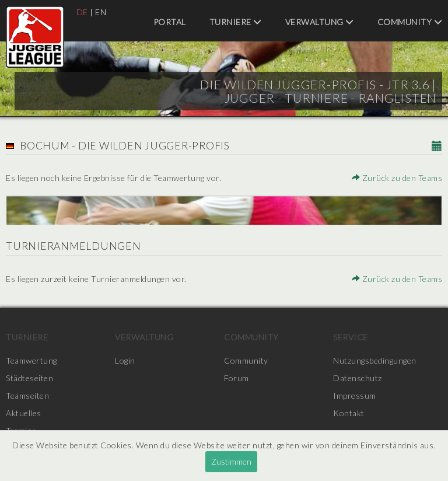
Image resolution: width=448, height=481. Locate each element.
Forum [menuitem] (237, 378)
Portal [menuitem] (170, 22)
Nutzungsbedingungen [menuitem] (375, 360)
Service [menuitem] (351, 337)
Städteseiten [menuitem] (29, 378)
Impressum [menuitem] (355, 395)
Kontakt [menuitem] (349, 413)
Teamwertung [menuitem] (32, 360)
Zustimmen (231, 461)
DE (82, 12)
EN (101, 12)
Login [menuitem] (125, 360)
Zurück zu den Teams (397, 178)
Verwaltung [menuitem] (320, 22)
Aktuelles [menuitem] (24, 413)
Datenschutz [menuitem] (358, 378)
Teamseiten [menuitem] (27, 395)
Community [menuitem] (410, 22)
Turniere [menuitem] (236, 22)
